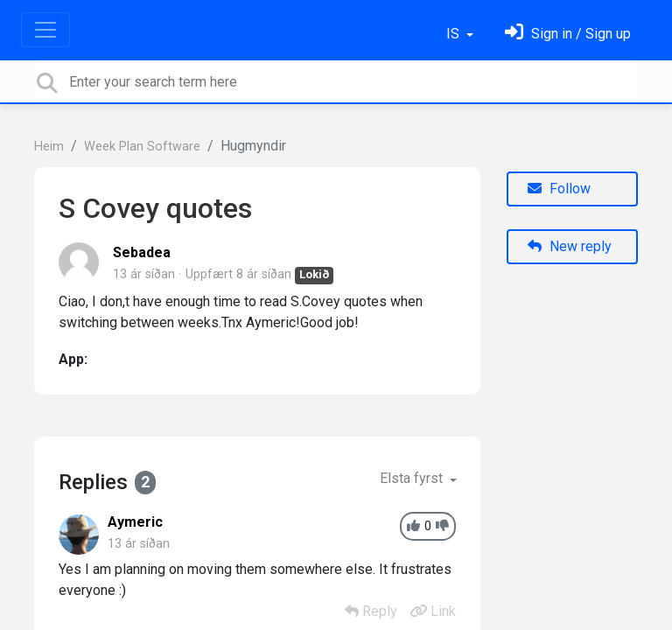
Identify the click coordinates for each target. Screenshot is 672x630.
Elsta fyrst (413, 478)
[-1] (442, 526)
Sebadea (142, 252)
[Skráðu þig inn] (568, 34)
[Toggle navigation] (45, 30)
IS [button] (455, 34)
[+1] (413, 526)
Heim (49, 147)
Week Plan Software (142, 147)
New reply (570, 246)
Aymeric (135, 522)
